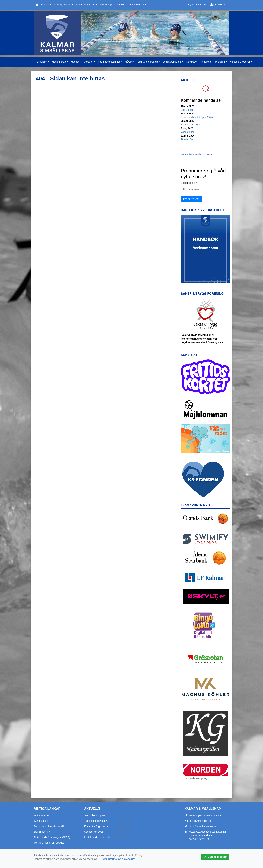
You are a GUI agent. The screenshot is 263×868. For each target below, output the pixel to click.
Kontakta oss (41, 821)
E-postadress (188, 183)
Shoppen (88, 62)
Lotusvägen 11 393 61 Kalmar (205, 815)
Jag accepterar (215, 857)
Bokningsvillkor (42, 832)
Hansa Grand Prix (191, 125)
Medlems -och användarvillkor (50, 826)
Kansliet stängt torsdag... (98, 826)
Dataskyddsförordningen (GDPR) (52, 837)
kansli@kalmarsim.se (201, 821)
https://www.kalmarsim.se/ (203, 826)
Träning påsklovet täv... (97, 821)
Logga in (201, 5)
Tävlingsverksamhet (109, 62)
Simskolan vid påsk (95, 815)
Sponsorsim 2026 (94, 832)
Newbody (191, 62)
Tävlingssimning (62, 5)
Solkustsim (187, 110)
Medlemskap (59, 62)
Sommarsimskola (86, 5)
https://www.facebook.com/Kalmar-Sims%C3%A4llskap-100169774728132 (208, 835)
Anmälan (46, 5)
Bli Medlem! (219, 5)
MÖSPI (129, 62)
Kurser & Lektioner (240, 62)
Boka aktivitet (41, 815)
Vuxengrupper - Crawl (112, 5)
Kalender (76, 62)
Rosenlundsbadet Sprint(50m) (197, 117)
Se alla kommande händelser (197, 154)
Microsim (220, 62)
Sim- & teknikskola (148, 62)
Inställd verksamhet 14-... (98, 837)
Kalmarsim (41, 62)
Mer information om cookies (49, 843)
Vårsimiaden (188, 132)
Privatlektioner (136, 5)
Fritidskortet (206, 62)
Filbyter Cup (187, 139)
